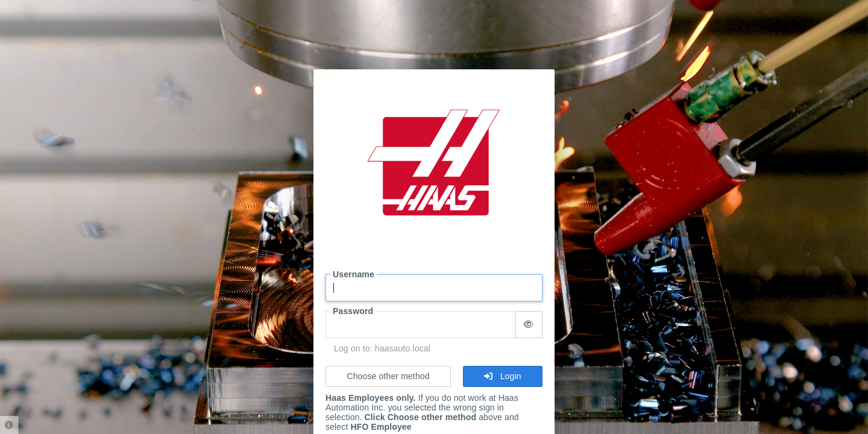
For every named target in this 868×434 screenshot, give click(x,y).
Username (354, 274)
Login (502, 376)
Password (353, 311)
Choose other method (388, 376)
